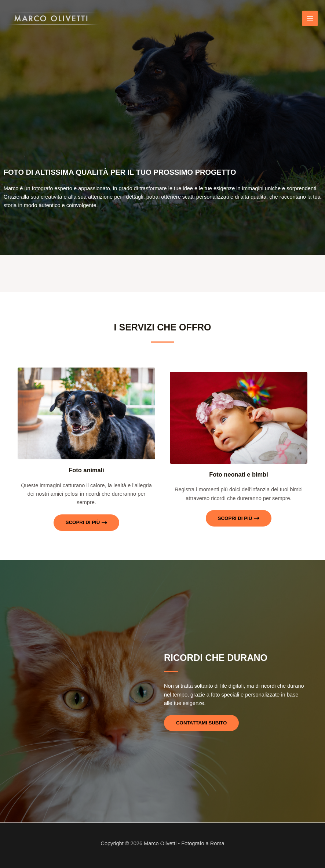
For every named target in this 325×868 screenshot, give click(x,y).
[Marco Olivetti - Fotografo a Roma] (53, 18)
